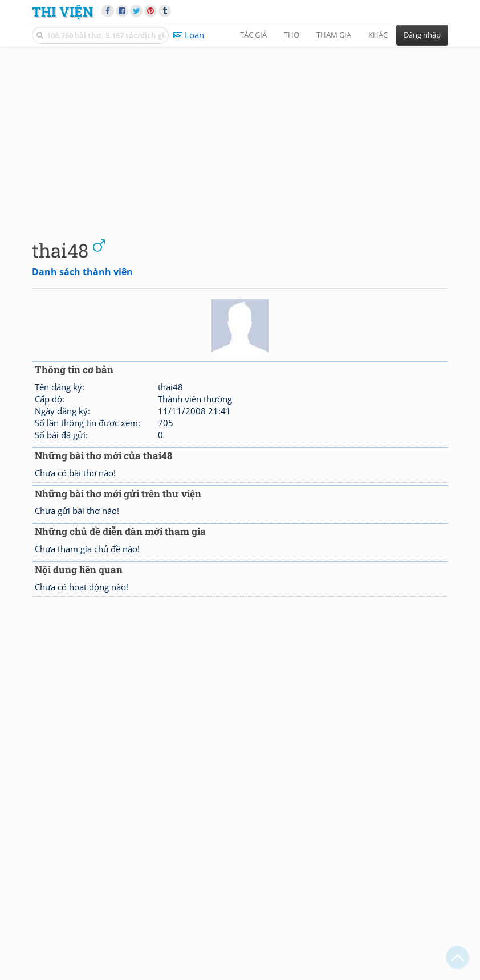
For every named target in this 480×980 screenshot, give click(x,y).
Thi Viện (62, 11)
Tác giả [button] (253, 35)
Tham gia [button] (334, 35)
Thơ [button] (292, 35)
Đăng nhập (422, 35)
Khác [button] (378, 35)
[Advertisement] (240, 134)
